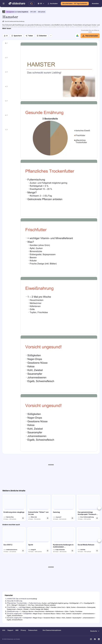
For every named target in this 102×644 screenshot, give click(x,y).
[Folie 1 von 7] (11, 48)
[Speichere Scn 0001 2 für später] (23, 551)
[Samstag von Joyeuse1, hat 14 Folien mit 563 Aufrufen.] (64, 508)
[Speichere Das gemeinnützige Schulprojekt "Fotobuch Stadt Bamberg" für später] (97, 518)
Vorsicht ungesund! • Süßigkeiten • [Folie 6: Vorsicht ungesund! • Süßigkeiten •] (20, 614)
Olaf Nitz (83, 550)
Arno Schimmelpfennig (87, 517)
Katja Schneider (60, 550)
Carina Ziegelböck (23, 12)
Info (4, 630)
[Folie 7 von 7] (11, 135)
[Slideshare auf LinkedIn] (99, 639)
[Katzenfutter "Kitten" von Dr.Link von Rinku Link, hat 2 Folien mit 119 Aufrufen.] (39, 508)
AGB (17, 630)
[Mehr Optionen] (51, 36)
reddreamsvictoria (12, 550)
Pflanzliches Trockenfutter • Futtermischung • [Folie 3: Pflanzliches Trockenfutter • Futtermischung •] (24, 603)
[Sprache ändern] (41, 4)
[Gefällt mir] (6, 36)
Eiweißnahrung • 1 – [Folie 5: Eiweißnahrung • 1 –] (14, 611)
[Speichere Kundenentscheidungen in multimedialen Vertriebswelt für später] (72, 551)
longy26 (33, 550)
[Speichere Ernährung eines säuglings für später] (23, 518)
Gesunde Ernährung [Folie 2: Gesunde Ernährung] (15, 601)
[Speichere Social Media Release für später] (97, 551)
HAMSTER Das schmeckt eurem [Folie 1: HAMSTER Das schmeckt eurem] (19, 599)
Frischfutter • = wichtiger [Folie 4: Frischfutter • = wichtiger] (16, 607)
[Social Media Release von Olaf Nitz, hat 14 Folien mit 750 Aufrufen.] (88, 540)
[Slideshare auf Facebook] (95, 639)
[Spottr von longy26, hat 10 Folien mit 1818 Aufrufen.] (39, 540)
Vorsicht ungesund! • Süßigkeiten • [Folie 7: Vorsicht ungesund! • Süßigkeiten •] (20, 618)
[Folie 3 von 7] (11, 77)
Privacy (23, 630)
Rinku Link (34, 517)
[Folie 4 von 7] (11, 92)
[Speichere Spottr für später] (48, 551)
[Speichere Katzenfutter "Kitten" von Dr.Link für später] (48, 518)
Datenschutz (33, 630)
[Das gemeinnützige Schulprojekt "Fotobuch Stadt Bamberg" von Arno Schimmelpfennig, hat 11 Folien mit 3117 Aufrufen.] (88, 508)
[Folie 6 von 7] (11, 121)
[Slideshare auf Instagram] (91, 639)
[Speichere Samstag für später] (72, 518)
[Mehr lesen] (7, 28)
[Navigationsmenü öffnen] (4, 4)
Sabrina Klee (10, 517)
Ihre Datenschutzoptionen (50, 630)
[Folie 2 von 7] (11, 63)
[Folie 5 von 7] (11, 106)
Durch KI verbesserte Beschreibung (13, 21)
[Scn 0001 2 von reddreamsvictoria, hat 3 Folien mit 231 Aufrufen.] (14, 540)
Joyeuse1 (58, 517)
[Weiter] (99, 508)
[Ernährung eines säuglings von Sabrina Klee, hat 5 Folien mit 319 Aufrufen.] (14, 508)
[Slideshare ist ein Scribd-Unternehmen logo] (17, 4)
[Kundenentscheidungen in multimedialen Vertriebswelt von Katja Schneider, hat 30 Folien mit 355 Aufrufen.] (64, 540)
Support (10, 630)
